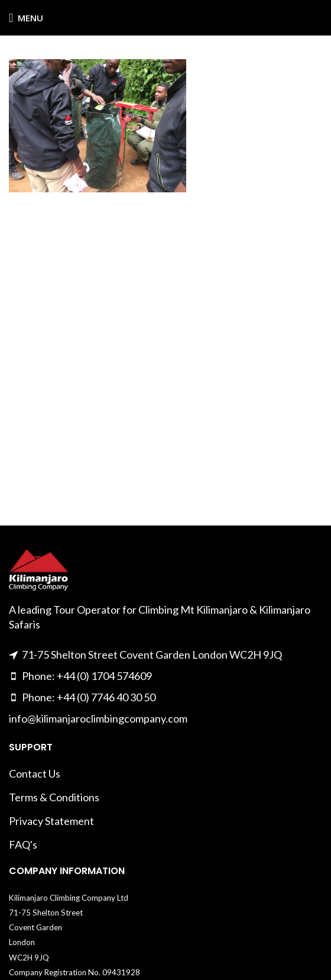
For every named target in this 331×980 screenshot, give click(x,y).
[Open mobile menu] (26, 18)
